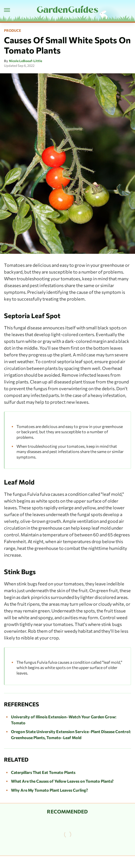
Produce (12, 31)
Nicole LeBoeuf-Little (26, 61)
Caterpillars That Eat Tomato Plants (43, 772)
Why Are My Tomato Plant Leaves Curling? (49, 790)
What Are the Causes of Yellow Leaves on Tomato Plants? (62, 781)
